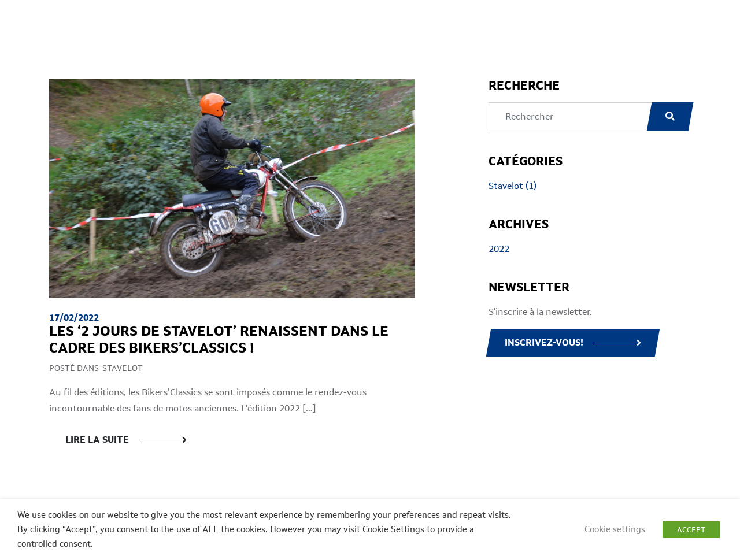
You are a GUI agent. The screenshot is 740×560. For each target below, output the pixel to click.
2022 (499, 249)
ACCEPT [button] (691, 530)
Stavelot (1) (513, 186)
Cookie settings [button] (615, 529)
